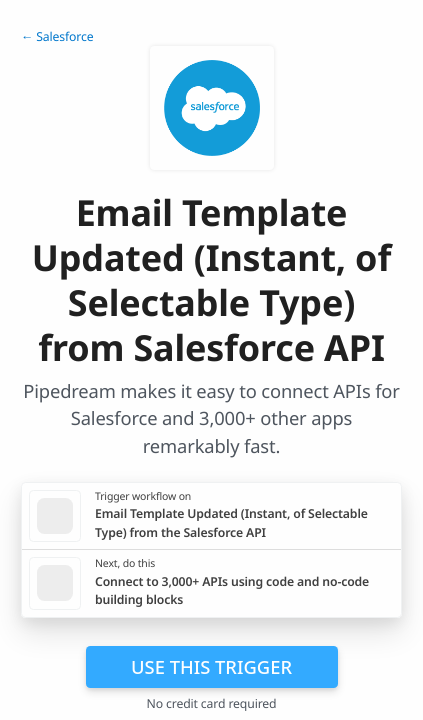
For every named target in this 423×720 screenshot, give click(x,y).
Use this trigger (211, 666)
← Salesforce (57, 36)
